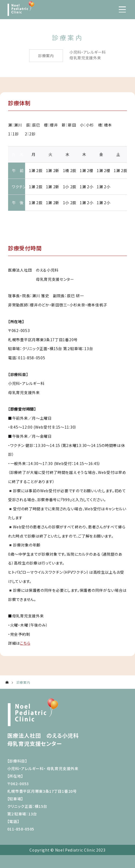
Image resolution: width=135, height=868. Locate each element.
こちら (25, 643)
